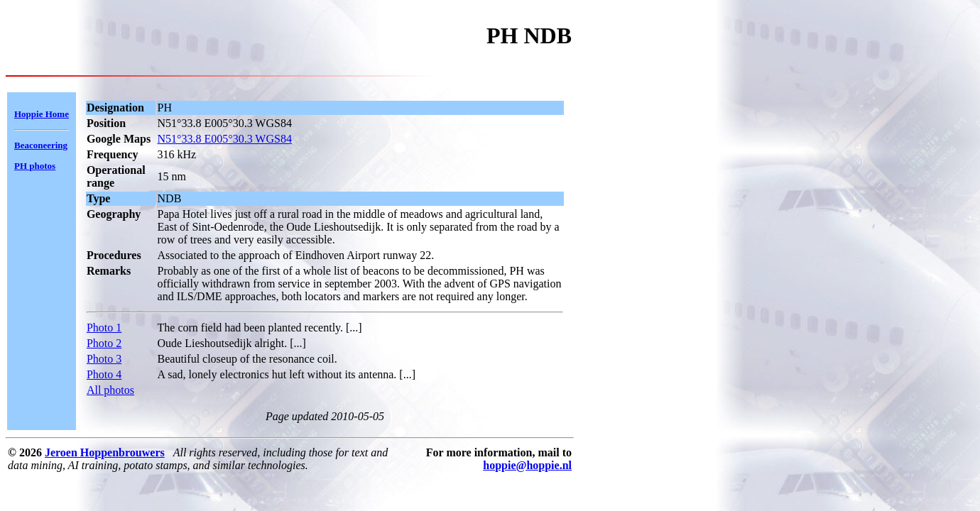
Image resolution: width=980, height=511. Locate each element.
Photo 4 (104, 374)
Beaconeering (41, 145)
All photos (110, 390)
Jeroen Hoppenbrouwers (105, 452)
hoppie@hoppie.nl (527, 465)
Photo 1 (104, 328)
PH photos (35, 166)
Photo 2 (104, 343)
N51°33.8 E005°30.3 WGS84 (225, 139)
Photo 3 (104, 359)
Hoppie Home (42, 114)
